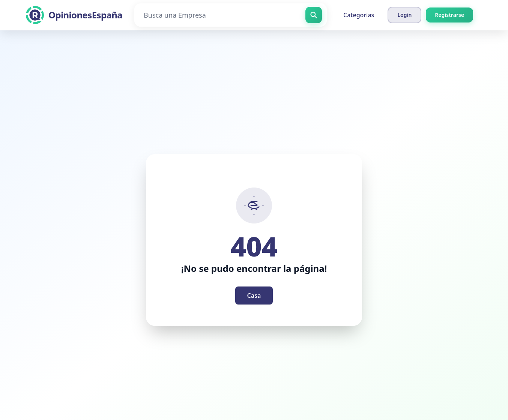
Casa (254, 295)
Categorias (359, 15)
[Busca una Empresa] (231, 15)
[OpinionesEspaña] (74, 15)
